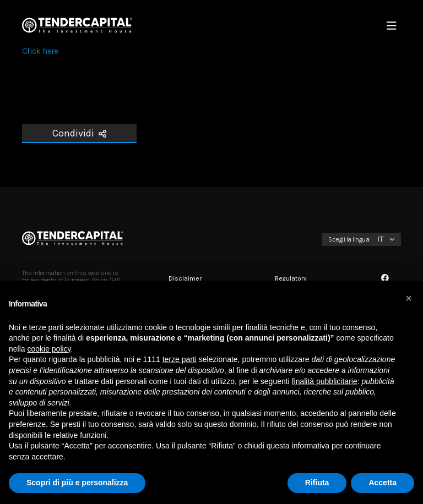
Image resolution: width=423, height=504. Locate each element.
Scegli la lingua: (349, 239)
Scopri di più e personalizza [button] (77, 483)
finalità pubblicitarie (325, 381)
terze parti (180, 359)
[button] (409, 298)
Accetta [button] (383, 483)
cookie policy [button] (49, 349)
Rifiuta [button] (317, 483)
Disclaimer (185, 278)
